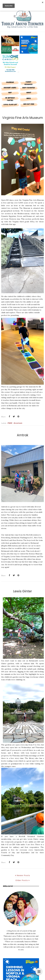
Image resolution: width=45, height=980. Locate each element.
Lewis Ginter (23, 591)
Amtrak (23, 435)
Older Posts (22, 880)
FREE (10, 423)
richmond (18, 423)
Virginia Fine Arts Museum (23, 118)
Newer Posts (23, 875)
